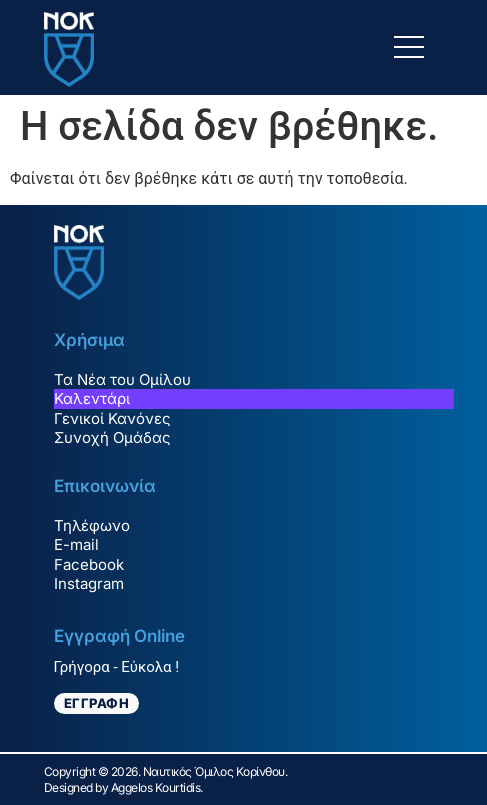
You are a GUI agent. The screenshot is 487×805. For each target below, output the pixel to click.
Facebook (89, 564)
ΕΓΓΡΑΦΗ (97, 703)
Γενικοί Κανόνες (112, 418)
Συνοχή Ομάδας (112, 437)
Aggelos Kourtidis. (157, 787)
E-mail (76, 544)
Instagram (89, 583)
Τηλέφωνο (92, 525)
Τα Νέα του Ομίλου (122, 379)
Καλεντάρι (92, 398)
